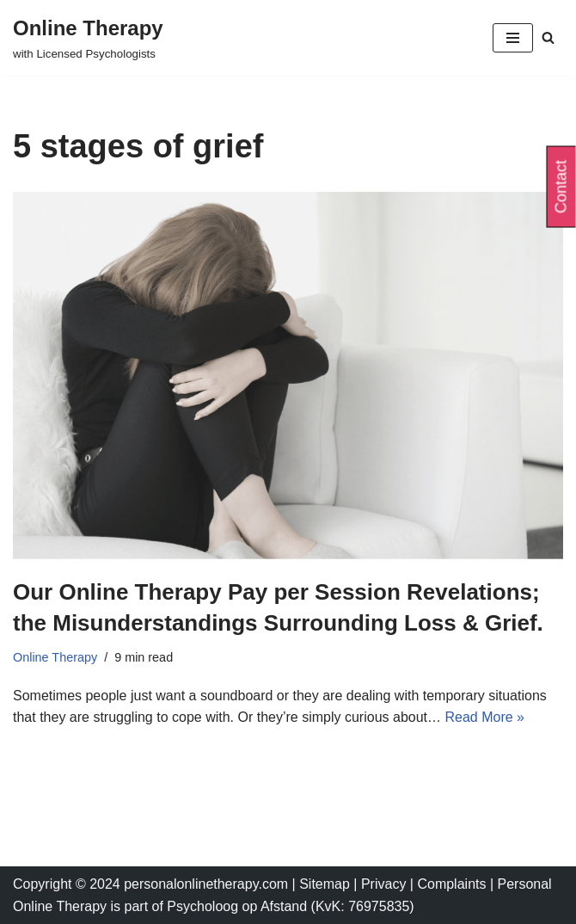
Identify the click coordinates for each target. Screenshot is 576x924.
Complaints (453, 884)
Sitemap (325, 884)
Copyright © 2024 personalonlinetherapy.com (150, 884)
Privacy (386, 884)
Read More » (484, 717)
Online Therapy (55, 657)
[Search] (548, 37)
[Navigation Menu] (513, 38)
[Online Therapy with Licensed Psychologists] (88, 38)
